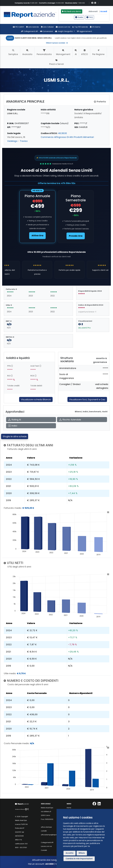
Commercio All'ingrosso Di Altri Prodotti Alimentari (67, 137)
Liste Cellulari (47, 27)
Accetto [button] (70, 853)
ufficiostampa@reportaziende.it (52, 835)
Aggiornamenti (84, 31)
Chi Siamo (95, 27)
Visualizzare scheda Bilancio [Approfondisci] (36, 400)
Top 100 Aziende (80, 27)
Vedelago (12, 141)
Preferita (100, 102)
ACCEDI (49, 864)
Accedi (104, 11)
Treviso (24, 141)
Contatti (44, 850)
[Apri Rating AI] (31, 420)
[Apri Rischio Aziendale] (82, 420)
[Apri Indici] (31, 426)
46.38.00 (62, 133)
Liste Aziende (33, 27)
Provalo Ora (76, 236)
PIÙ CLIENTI (18, 27)
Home (69, 808)
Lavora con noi (63, 27)
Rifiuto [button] (82, 853)
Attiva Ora (37, 235)
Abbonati (93, 11)
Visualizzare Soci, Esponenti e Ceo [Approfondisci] (87, 400)
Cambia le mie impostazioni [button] (79, 859)
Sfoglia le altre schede (15, 436)
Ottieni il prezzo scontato (57, 43)
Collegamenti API (29, 31)
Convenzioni (47, 31)
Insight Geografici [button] (64, 31)
